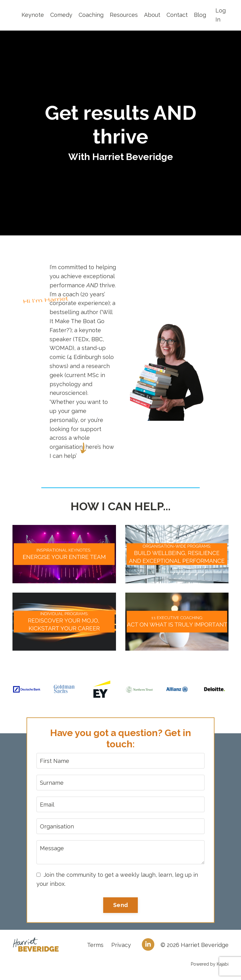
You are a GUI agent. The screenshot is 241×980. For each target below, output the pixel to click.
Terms (95, 945)
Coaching (91, 15)
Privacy (121, 945)
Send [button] (120, 905)
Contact (177, 15)
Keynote (33, 15)
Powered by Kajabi (210, 964)
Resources (124, 15)
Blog (200, 15)
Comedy (61, 15)
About (152, 15)
